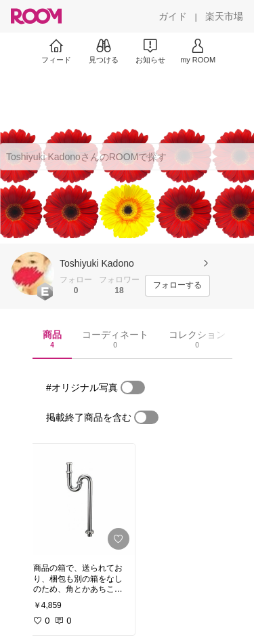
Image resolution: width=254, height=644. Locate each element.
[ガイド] (173, 16)
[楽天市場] (224, 16)
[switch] (133, 387)
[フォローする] (177, 286)
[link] (80, 499)
